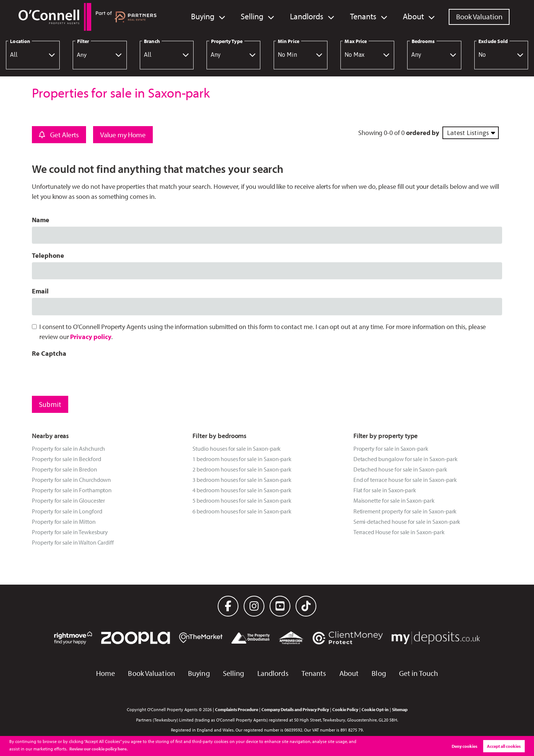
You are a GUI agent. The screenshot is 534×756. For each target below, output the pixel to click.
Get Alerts (59, 135)
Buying (211, 17)
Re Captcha (49, 353)
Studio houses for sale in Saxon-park (237, 448)
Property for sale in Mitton (64, 522)
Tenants (366, 17)
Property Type (227, 41)
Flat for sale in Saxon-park (385, 490)
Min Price (289, 41)
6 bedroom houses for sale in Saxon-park (242, 511)
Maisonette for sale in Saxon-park (394, 500)
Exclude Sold (493, 41)
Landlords (312, 17)
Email (40, 291)
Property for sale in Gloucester (68, 500)
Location (20, 41)
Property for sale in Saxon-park (391, 448)
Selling (259, 17)
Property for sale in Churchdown (71, 480)
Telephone (48, 255)
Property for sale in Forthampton (72, 490)
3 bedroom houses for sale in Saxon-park (242, 480)
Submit (50, 404)
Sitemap (400, 709)
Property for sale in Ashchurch (68, 448)
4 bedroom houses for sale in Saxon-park (242, 490)
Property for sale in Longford (67, 511)
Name (41, 220)
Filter (83, 41)
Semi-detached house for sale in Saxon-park (407, 522)
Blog (379, 673)
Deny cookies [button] (464, 746)
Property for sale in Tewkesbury (70, 532)
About (414, 17)
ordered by (423, 133)
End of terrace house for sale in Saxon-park (405, 480)
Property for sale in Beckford (66, 459)
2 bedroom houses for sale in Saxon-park (242, 469)
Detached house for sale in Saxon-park (400, 469)
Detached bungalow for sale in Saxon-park (406, 459)
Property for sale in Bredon (65, 469)
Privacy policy (90, 337)
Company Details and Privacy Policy (295, 709)
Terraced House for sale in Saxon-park (399, 532)
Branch (152, 41)
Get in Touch (418, 673)
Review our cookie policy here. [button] (98, 749)
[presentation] (88, 375)
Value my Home (123, 135)
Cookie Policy (345, 709)
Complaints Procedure (237, 709)
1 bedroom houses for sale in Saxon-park (242, 459)
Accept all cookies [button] (504, 746)
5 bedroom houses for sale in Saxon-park (242, 500)
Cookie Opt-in (375, 709)
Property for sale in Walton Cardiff (73, 542)
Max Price (356, 41)
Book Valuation (479, 17)
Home (106, 673)
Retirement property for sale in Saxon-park (405, 511)
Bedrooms (423, 41)
